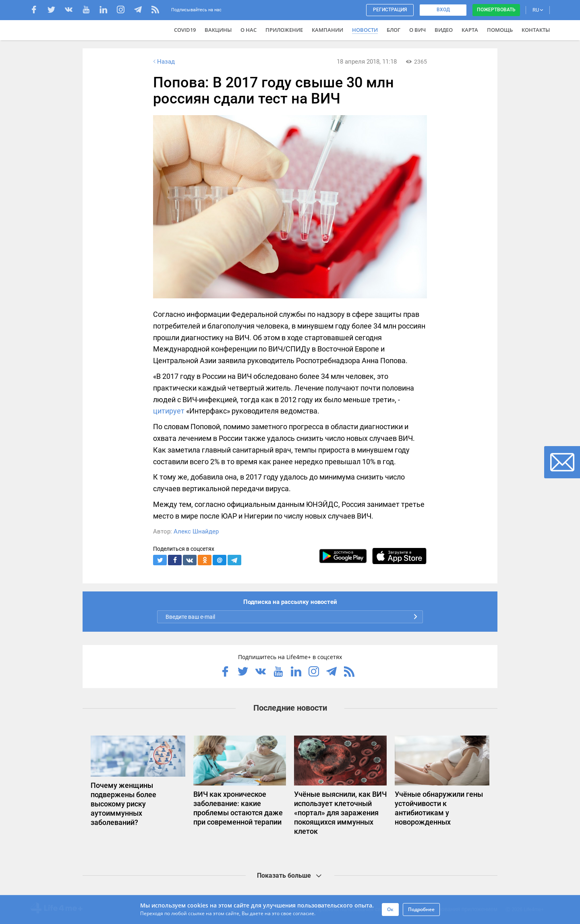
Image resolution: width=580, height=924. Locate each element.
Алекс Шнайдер (196, 531)
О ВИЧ (417, 30)
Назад (163, 62)
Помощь (500, 30)
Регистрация (390, 10)
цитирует (169, 411)
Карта (470, 30)
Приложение (284, 30)
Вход (443, 10)
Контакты (536, 30)
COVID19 (185, 30)
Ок (390, 909)
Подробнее (421, 909)
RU (538, 10)
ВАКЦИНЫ (218, 30)
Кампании (327, 30)
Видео (444, 30)
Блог (394, 30)
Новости (365, 30)
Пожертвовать (496, 10)
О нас (249, 30)
